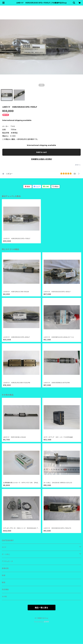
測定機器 (5, 589)
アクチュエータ (7, 561)
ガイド (4, 547)
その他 (4, 596)
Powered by (42, 622)
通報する (78, 165)
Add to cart (41, 152)
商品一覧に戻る (42, 608)
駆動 (4, 582)
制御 (4, 575)
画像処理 (5, 568)
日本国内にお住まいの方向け (42, 159)
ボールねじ (6, 554)
